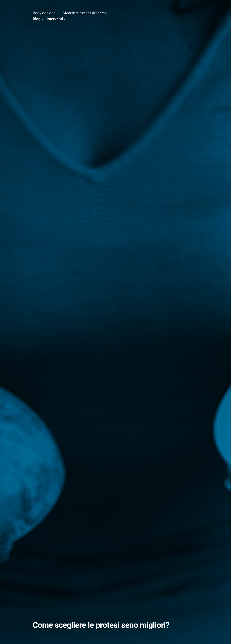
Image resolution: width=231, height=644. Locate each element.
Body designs (44, 13)
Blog (37, 19)
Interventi (55, 19)
